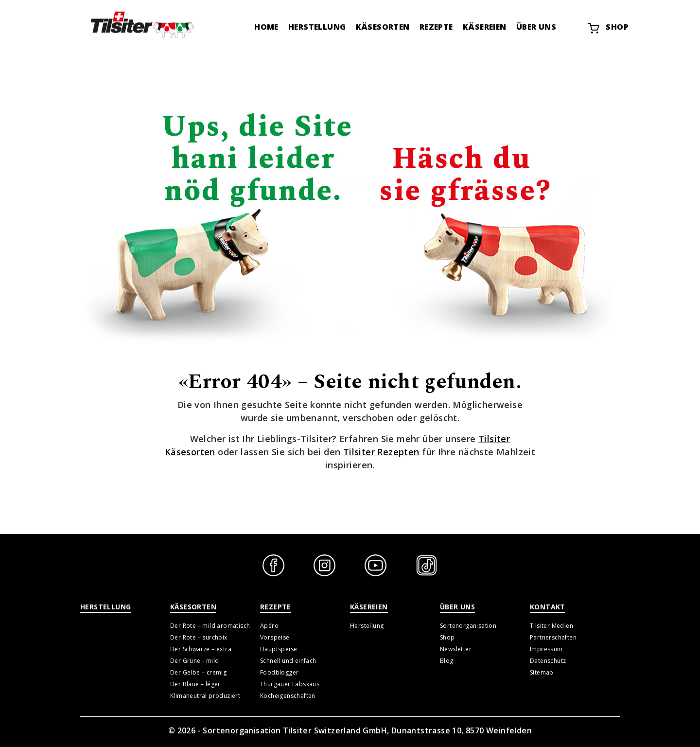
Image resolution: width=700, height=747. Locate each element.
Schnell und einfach (288, 661)
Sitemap (542, 672)
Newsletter (456, 649)
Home (266, 27)
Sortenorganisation (468, 626)
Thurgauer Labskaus (290, 684)
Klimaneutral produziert (205, 696)
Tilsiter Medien (551, 626)
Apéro (269, 626)
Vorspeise (275, 637)
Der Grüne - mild (194, 661)
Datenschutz (548, 661)
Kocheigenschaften (288, 696)
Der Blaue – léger (195, 684)
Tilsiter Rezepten (381, 452)
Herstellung (317, 27)
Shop (608, 28)
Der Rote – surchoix (199, 637)
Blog (447, 661)
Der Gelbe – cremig (198, 672)
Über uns (536, 27)
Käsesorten (383, 27)
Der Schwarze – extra (201, 649)
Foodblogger (279, 672)
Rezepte (436, 27)
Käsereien (485, 27)
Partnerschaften (553, 637)
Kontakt (548, 607)
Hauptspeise (279, 649)
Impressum (546, 649)
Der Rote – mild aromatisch (210, 626)
